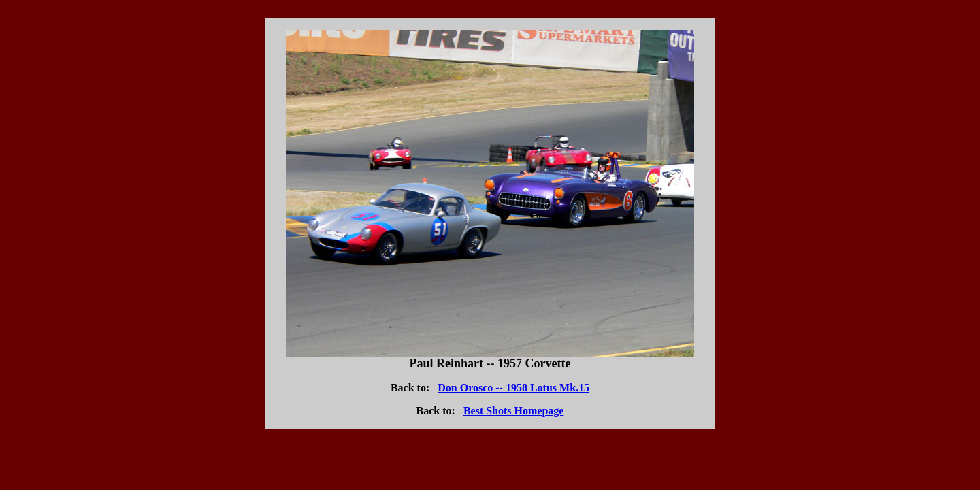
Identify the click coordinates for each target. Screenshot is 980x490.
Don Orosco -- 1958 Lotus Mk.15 (513, 388)
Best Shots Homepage (514, 411)
